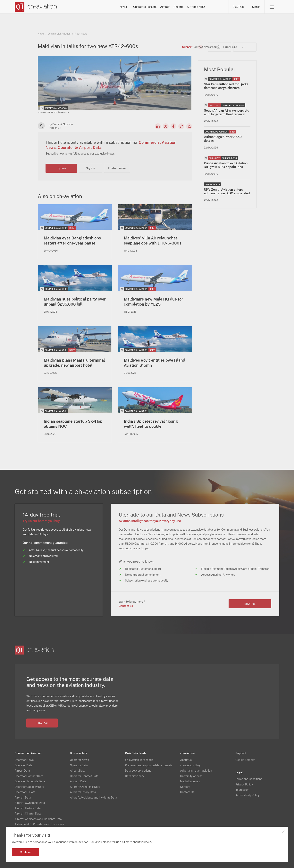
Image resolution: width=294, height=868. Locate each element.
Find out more (117, 168)
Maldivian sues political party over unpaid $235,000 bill (75, 302)
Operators (113, 7)
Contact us (126, 606)
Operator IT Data (25, 792)
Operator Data (24, 765)
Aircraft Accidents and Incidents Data (38, 819)
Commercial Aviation (59, 34)
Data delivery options (138, 771)
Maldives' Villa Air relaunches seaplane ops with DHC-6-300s (153, 241)
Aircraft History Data (28, 808)
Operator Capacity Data (29, 787)
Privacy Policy (244, 784)
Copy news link (181, 126)
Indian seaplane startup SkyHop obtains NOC (73, 424)
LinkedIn (158, 126)
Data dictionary (134, 776)
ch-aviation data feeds (139, 760)
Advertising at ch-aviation (196, 771)
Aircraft (162, 7)
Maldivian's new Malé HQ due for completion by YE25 (153, 302)
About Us (186, 760)
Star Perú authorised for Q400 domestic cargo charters (226, 86)
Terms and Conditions (249, 779)
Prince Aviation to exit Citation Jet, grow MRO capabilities (226, 165)
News (90, 7)
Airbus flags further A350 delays (223, 139)
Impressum (242, 790)
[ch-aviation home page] (36, 7)
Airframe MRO (213, 7)
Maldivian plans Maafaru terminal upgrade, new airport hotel (74, 363)
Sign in (256, 7)
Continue (26, 852)
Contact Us (187, 792)
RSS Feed (189, 126)
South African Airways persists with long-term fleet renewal (226, 112)
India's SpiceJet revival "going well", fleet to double (151, 424)
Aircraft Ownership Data (30, 803)
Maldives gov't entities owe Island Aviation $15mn (155, 363)
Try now (61, 168)
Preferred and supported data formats (149, 765)
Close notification (283, 832)
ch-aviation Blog (190, 765)
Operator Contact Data (29, 776)
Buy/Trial (238, 7)
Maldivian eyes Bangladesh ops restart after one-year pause (72, 241)
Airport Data (22, 771)
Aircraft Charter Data (28, 814)
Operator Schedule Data (30, 782)
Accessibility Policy (247, 795)
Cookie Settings (245, 760)
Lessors (138, 7)
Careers (185, 787)
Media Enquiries (190, 782)
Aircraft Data (23, 798)
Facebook (173, 126)
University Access (191, 776)
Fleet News (81, 34)
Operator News (24, 760)
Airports (185, 7)
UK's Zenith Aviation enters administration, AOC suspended (227, 191)
